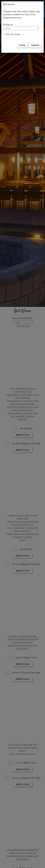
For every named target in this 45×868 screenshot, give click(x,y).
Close (22, 45)
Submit (35, 45)
